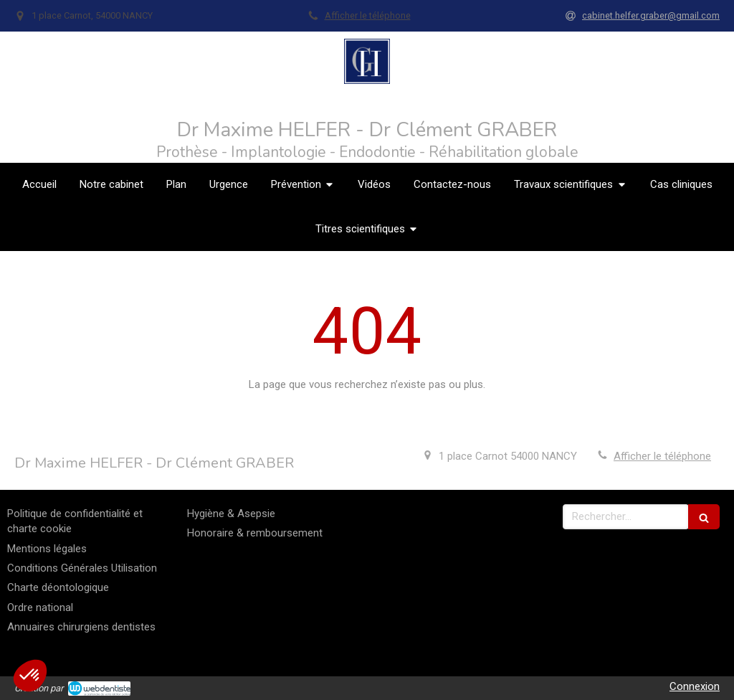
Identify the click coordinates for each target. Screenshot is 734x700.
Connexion (695, 686)
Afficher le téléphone (368, 15)
